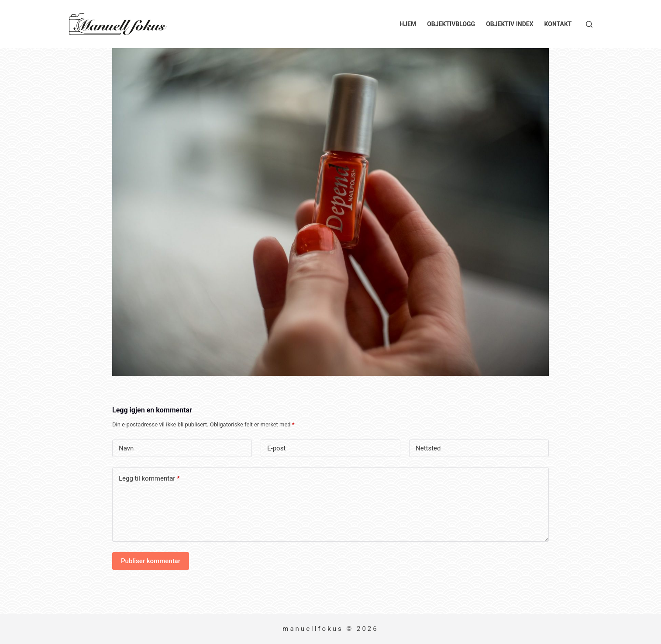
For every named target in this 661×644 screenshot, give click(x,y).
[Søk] (589, 24)
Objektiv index (510, 24)
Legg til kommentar (149, 479)
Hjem (408, 24)
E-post (276, 448)
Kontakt (558, 24)
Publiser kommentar (151, 561)
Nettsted (428, 448)
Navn (126, 448)
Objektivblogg (451, 24)
